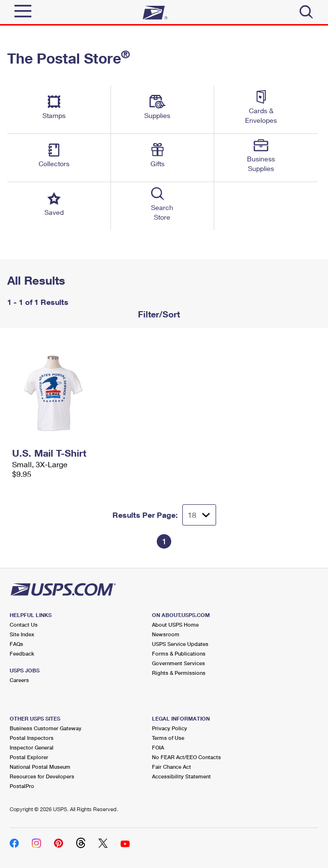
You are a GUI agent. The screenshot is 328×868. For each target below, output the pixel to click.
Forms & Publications (179, 653)
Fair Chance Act (171, 767)
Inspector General (32, 747)
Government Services (178, 663)
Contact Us (24, 625)
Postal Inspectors (32, 738)
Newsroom (166, 634)
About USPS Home (175, 625)
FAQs (16, 644)
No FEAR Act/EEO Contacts (186, 757)
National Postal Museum (40, 767)
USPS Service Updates (180, 644)
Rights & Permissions (179, 673)
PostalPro (22, 786)
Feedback (22, 653)
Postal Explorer (29, 757)
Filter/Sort (158, 314)
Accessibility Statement (181, 776)
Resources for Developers (42, 776)
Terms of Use (168, 738)
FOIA (158, 747)
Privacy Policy (170, 728)
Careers (19, 680)
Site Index (22, 634)
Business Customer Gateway (46, 728)
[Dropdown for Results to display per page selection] (199, 515)
